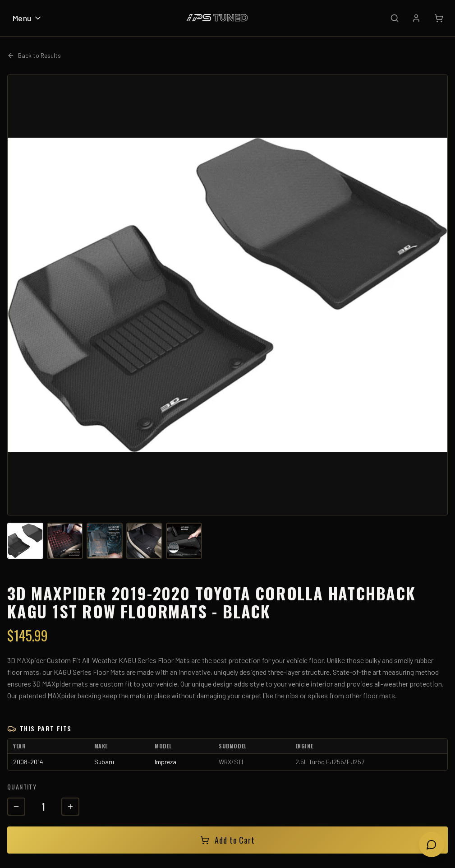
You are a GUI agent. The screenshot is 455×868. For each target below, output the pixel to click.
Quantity (22, 787)
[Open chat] (432, 845)
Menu (28, 18)
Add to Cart (227, 840)
